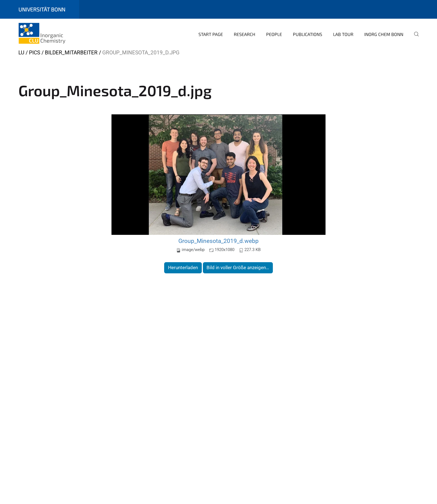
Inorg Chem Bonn (384, 34)
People (274, 34)
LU (21, 53)
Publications (308, 34)
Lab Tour (343, 34)
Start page (211, 34)
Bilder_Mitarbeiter (71, 53)
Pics (35, 53)
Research (245, 34)
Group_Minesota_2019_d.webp (219, 241)
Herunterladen (183, 267)
